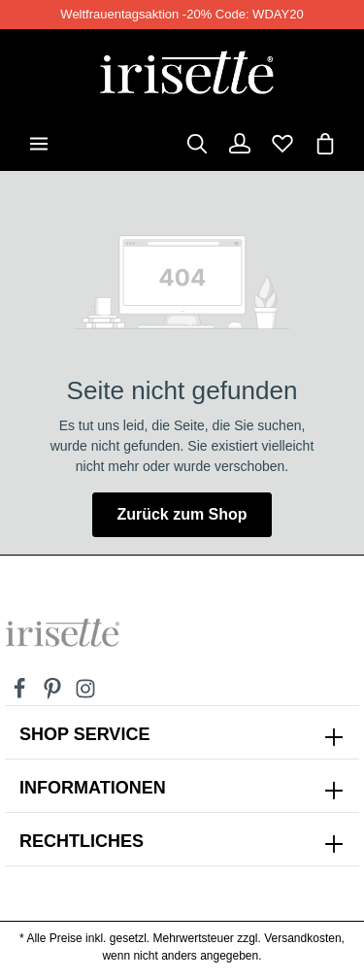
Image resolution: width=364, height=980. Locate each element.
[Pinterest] (54, 694)
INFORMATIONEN (93, 788)
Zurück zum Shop (182, 514)
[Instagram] (85, 694)
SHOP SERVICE (84, 734)
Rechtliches (82, 841)
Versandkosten (302, 938)
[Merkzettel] (282, 144)
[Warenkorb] (325, 144)
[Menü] (39, 144)
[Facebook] (21, 694)
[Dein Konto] (240, 144)
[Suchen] (197, 144)
